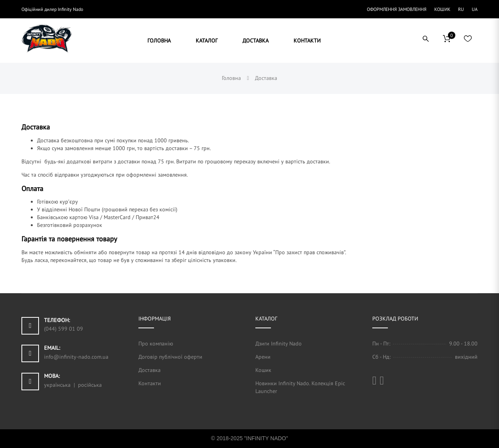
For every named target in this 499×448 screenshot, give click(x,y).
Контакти (150, 383)
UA (475, 9)
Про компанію (156, 344)
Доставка (150, 370)
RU (461, 9)
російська (90, 385)
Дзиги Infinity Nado (279, 344)
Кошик (442, 9)
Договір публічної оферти (170, 357)
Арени (263, 357)
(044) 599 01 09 (64, 329)
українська (57, 385)
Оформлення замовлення (397, 9)
